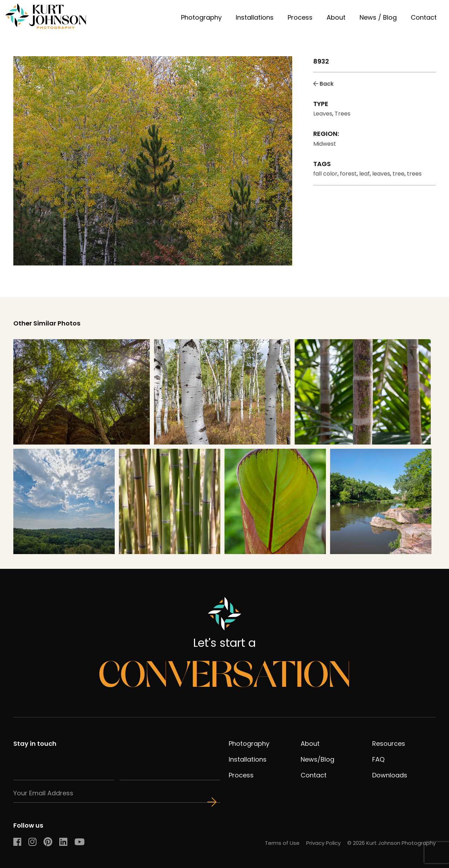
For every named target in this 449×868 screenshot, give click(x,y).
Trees (343, 114)
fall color (325, 174)
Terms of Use (282, 843)
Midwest (325, 144)
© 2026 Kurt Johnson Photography (391, 843)
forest (348, 174)
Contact (424, 17)
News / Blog (378, 17)
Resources (389, 744)
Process (300, 17)
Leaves (323, 114)
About (336, 17)
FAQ (378, 759)
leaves (381, 174)
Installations (255, 17)
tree (398, 174)
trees (414, 174)
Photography (201, 17)
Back (323, 84)
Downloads (390, 775)
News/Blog (317, 759)
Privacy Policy (323, 843)
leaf (364, 174)
